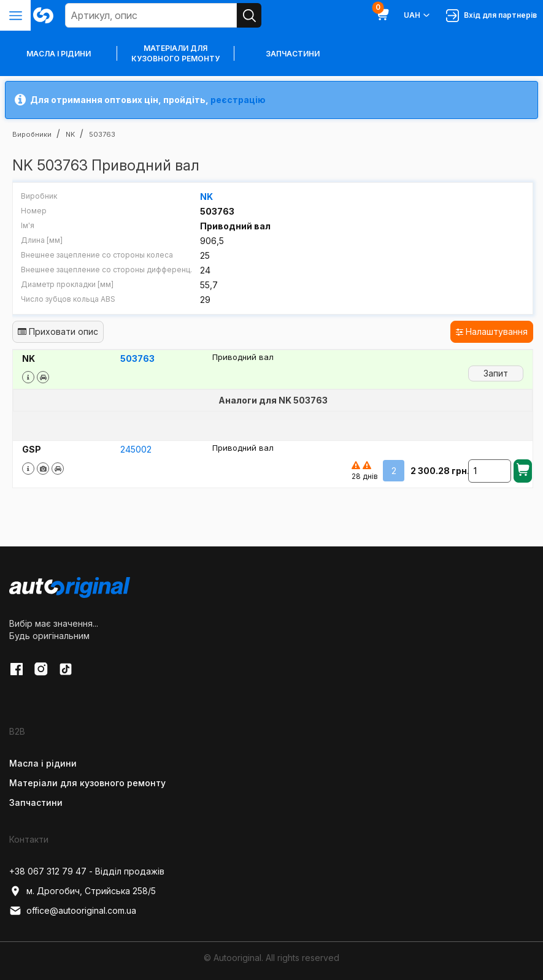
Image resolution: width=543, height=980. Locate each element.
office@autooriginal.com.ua (73, 911)
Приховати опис (58, 331)
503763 (137, 358)
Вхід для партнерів (491, 16)
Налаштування (492, 331)
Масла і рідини (43, 763)
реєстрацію (238, 100)
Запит (496, 373)
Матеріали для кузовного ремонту (175, 53)
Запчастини (293, 54)
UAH (418, 15)
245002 (136, 449)
